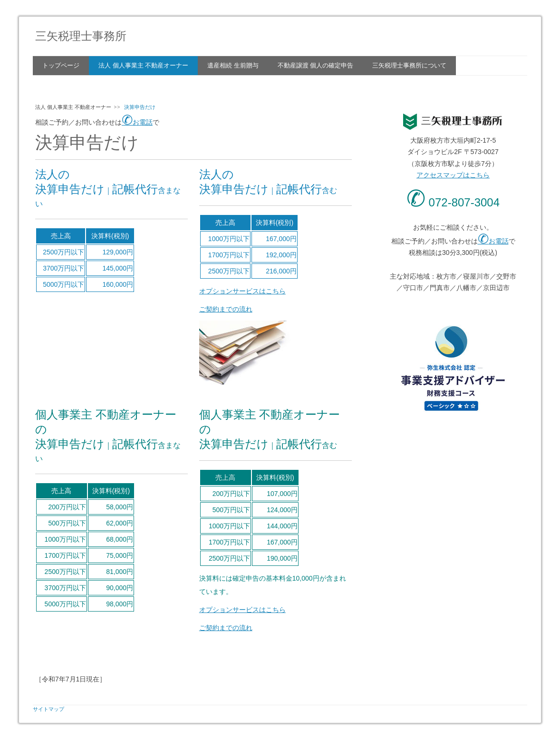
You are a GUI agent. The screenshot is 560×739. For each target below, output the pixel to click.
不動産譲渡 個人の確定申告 (316, 65)
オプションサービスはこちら (242, 291)
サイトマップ (48, 709)
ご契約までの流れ (226, 309)
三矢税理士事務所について (409, 65)
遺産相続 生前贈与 (233, 65)
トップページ (61, 65)
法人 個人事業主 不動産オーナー (143, 65)
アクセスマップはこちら (453, 175)
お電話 (137, 122)
